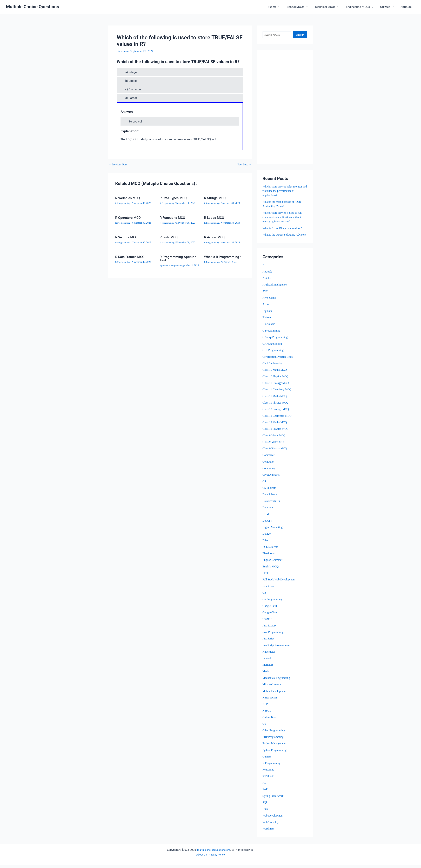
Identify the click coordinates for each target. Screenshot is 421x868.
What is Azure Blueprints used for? (283, 228)
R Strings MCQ (215, 198)
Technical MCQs (330, 7)
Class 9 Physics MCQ (275, 452)
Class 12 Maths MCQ (275, 426)
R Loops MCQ (214, 217)
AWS (266, 295)
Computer (268, 466)
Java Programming (273, 636)
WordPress (269, 832)
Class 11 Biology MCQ (276, 387)
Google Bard (270, 609)
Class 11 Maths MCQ (275, 400)
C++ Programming (273, 354)
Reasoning (269, 773)
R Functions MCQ (173, 217)
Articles (267, 282)
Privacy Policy (217, 858)
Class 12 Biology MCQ (276, 413)
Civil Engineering (273, 367)
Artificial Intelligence (275, 289)
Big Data (268, 315)
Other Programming (274, 734)
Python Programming (275, 753)
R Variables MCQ (128, 198)
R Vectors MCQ (127, 237)
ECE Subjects (271, 551)
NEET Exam (270, 701)
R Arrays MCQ (215, 237)
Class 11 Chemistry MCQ (278, 394)
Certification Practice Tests (278, 361)
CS (264, 485)
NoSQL (267, 714)
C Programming (272, 335)
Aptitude (407, 7)
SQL (265, 806)
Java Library (270, 629)
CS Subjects (270, 492)
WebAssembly (271, 825)
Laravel (267, 662)
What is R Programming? (223, 257)
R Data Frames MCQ (131, 257)
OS (264, 727)
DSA (265, 544)
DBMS (267, 518)
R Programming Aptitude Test (178, 258)
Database (268, 511)
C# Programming (273, 348)
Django (267, 538)
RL (264, 786)
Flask (266, 577)
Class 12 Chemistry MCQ (278, 420)
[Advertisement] (285, 107)
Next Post (244, 164)
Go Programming (273, 603)
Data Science (270, 498)
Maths (266, 675)
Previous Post (118, 164)
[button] (284, 7)
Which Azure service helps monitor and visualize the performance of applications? (283, 191)
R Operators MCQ (129, 217)
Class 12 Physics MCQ (276, 433)
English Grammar (273, 564)
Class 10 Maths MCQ (275, 374)
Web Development (273, 819)
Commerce (269, 459)
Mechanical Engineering (277, 681)
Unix (265, 812)
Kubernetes (269, 655)
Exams (280, 7)
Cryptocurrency (272, 479)
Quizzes (388, 7)
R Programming (123, 203)
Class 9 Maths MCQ (274, 446)
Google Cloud (271, 616)
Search (300, 35)
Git (264, 596)
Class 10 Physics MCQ (276, 381)
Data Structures (272, 505)
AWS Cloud (270, 302)
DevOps (267, 524)
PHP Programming (273, 740)
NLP (265, 708)
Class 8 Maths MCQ (274, 439)
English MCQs (271, 570)
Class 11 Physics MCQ (276, 407)
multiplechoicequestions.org (214, 853)
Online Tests (270, 721)
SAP (265, 793)
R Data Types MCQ (174, 198)
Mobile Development (275, 695)
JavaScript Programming (277, 649)
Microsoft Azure (272, 688)
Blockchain (269, 328)
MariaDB (268, 668)
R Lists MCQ (169, 237)
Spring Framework (273, 799)
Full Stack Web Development (280, 583)
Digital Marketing (273, 531)
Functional (269, 590)
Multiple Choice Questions (32, 7)
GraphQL (268, 623)
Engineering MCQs (362, 7)
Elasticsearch (270, 557)
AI (264, 269)
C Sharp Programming (276, 341)
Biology (267, 322)
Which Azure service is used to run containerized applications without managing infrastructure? (283, 217)
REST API (269, 780)
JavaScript (269, 642)
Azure (266, 309)
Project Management (275, 747)
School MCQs (302, 7)
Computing (269, 472)
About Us (201, 858)
